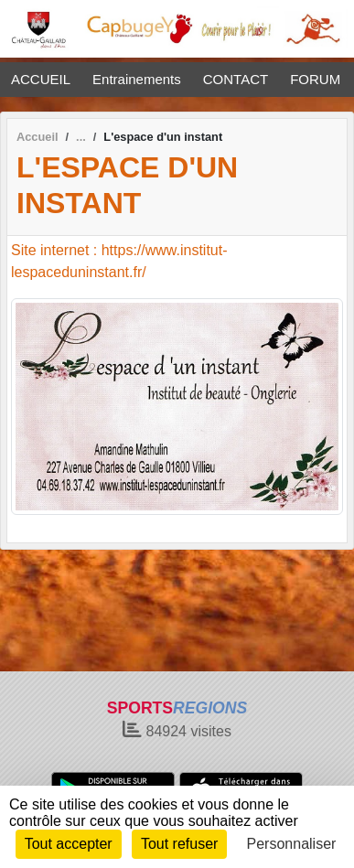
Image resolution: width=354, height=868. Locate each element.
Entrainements (137, 79)
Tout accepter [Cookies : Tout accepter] (69, 844)
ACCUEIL (41, 79)
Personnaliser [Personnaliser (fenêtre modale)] (292, 844)
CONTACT (236, 79)
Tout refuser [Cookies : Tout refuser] (179, 844)
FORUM (315, 79)
